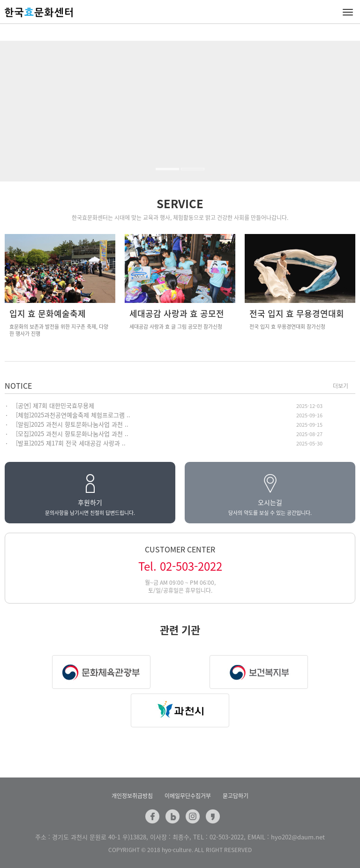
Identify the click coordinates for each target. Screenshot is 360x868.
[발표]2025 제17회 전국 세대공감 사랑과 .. (71, 443)
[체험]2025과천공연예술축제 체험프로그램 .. (73, 415)
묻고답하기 (236, 796)
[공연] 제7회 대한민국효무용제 (55, 405)
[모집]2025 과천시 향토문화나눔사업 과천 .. (72, 434)
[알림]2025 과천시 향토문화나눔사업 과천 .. (72, 424)
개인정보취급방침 (132, 796)
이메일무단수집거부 (188, 796)
